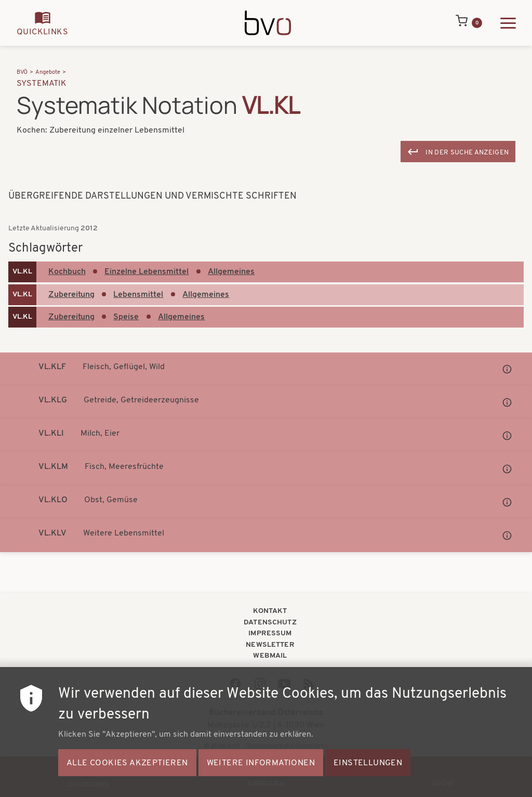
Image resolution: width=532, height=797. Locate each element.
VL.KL (22, 272)
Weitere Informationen (261, 775)
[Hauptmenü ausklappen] (508, 23)
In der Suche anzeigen (467, 153)
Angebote (48, 73)
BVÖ (22, 73)
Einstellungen (368, 775)
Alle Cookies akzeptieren (127, 775)
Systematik (42, 84)
